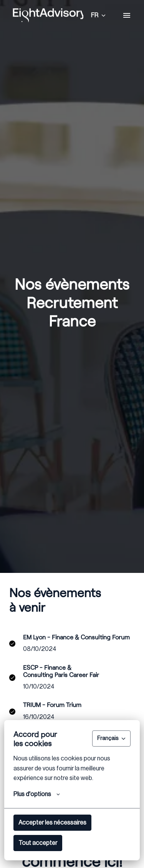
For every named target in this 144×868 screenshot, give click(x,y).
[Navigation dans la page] (127, 15)
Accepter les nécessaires (52, 823)
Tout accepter (38, 843)
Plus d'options (37, 794)
